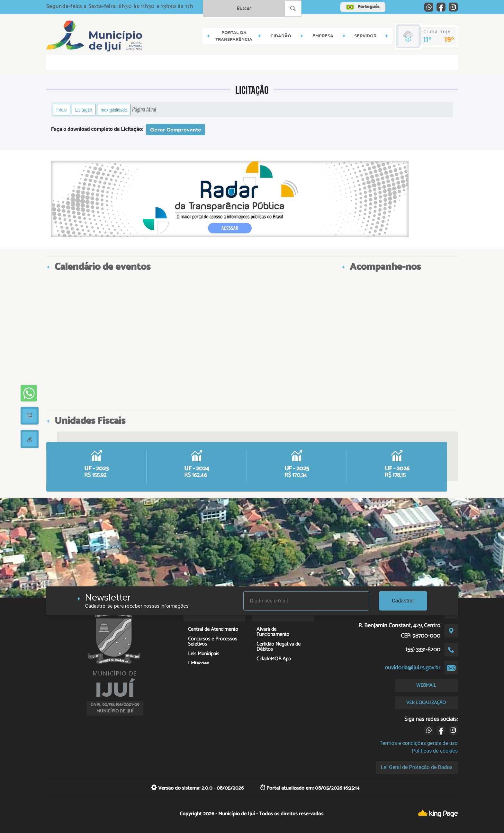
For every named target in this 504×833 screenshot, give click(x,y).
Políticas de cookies (435, 751)
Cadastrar (403, 601)
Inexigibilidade (114, 110)
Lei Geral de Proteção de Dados (417, 767)
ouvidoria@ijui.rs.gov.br (413, 668)
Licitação (84, 110)
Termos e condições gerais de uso (419, 743)
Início (61, 110)
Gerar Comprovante (176, 130)
